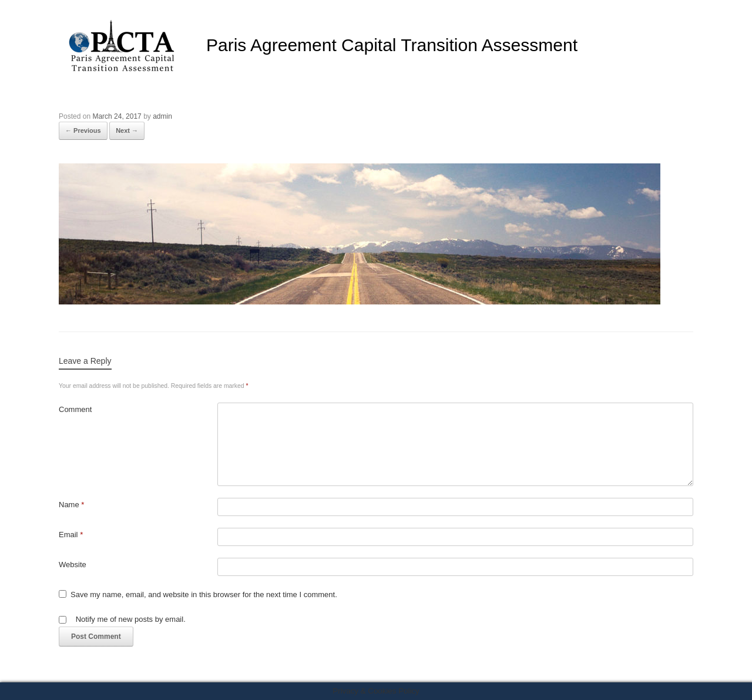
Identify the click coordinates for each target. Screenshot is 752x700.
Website (73, 565)
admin (162, 116)
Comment (75, 409)
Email (71, 535)
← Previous (83, 130)
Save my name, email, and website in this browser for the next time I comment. (204, 595)
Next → (127, 130)
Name (71, 505)
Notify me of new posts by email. (131, 619)
